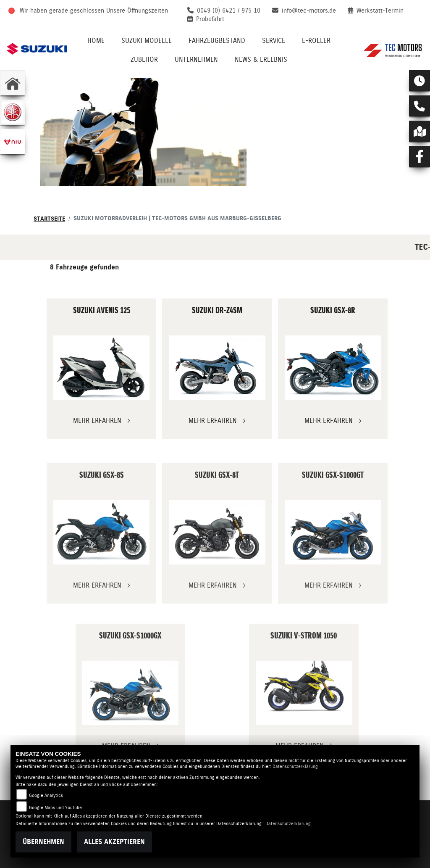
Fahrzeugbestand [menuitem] (217, 41)
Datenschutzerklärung (295, 766)
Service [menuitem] (274, 41)
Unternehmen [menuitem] (196, 59)
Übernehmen (43, 842)
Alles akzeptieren (114, 842)
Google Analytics (46, 795)
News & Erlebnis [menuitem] (261, 59)
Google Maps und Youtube (55, 808)
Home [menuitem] (96, 41)
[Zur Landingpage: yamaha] (13, 112)
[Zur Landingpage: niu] (13, 142)
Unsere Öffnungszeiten (137, 11)
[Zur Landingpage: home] (13, 83)
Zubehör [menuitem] (144, 59)
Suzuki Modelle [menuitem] (147, 41)
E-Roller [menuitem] (316, 41)
